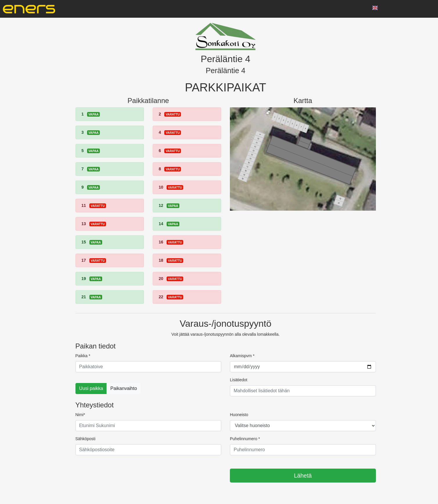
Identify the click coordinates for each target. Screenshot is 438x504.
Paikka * (83, 356)
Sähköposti (85, 439)
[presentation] (120, 471)
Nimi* (80, 415)
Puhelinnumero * (245, 439)
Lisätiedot (239, 380)
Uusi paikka (91, 388)
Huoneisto (239, 415)
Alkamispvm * (242, 356)
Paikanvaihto (124, 388)
